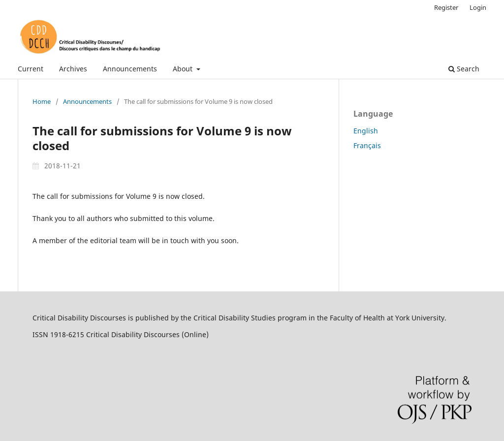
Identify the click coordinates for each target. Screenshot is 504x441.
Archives (73, 69)
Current (31, 69)
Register (446, 7)
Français (367, 145)
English (366, 131)
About (184, 69)
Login (478, 7)
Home (42, 101)
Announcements (130, 69)
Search (464, 69)
